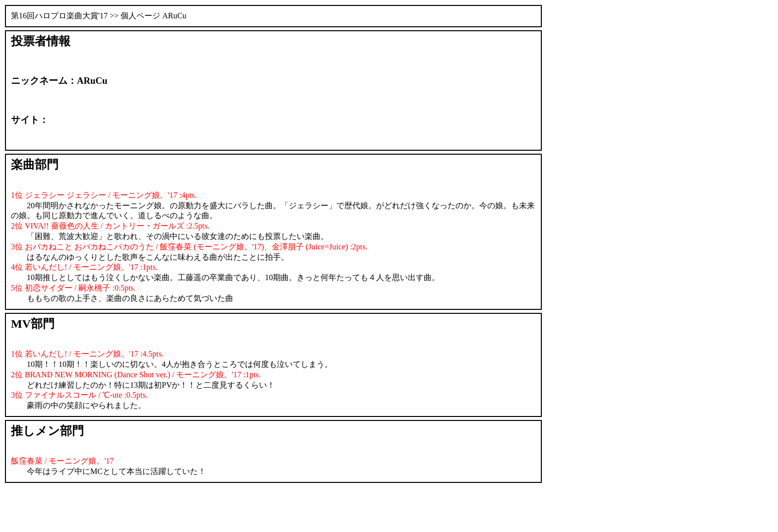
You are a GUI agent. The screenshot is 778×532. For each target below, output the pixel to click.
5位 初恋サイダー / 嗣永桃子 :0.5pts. (73, 288)
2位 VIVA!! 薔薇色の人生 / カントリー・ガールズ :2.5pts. (110, 226)
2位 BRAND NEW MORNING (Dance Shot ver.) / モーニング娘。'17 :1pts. (136, 375)
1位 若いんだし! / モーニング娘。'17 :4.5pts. (87, 354)
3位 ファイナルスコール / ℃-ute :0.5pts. (79, 395)
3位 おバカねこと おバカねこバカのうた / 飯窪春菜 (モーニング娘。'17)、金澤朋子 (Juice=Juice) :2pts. (189, 247)
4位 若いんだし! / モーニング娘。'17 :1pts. (84, 267)
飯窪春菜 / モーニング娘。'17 (62, 461)
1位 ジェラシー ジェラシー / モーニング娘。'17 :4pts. (104, 195)
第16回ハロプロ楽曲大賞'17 (59, 16)
